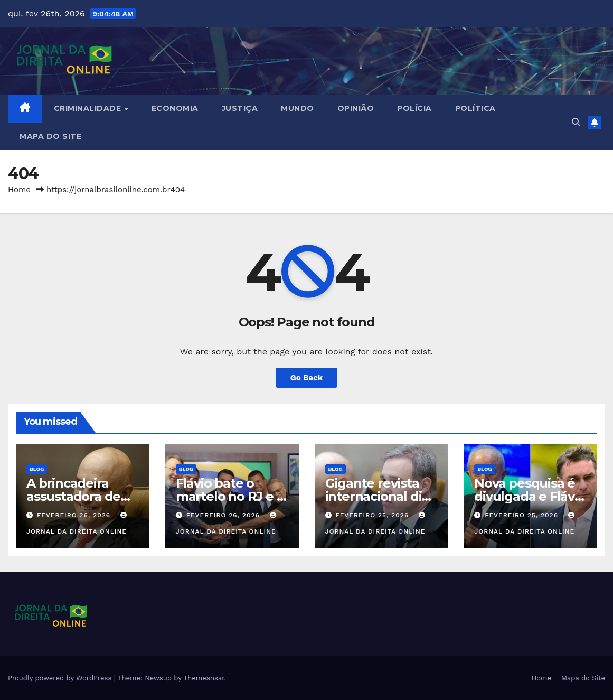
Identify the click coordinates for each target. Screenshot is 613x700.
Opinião (356, 108)
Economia (175, 108)
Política (475, 108)
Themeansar (204, 678)
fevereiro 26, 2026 (75, 515)
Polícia (414, 108)
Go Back (307, 378)
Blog (37, 469)
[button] (576, 122)
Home (19, 190)
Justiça (240, 108)
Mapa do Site (50, 136)
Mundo (298, 108)
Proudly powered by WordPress (61, 678)
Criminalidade (89, 108)
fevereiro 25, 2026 (373, 515)
